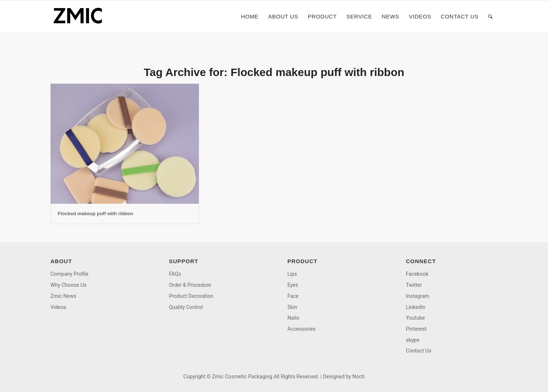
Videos (59, 307)
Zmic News (64, 296)
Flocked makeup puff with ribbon (96, 214)
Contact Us (418, 351)
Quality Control (186, 307)
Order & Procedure (190, 285)
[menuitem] (250, 17)
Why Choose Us (69, 285)
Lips (292, 274)
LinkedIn (416, 307)
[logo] (80, 17)
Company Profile (70, 274)
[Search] (491, 17)
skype (412, 340)
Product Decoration (191, 296)
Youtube (415, 318)
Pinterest (416, 329)
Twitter (414, 285)
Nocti (359, 376)
